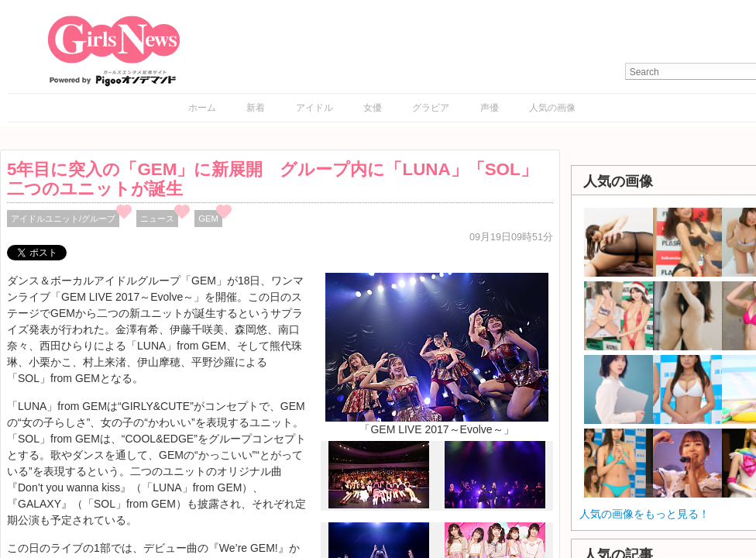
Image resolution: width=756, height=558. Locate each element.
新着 (256, 108)
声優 (490, 108)
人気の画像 (552, 108)
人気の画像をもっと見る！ (644, 514)
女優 (373, 108)
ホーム (202, 108)
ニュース (157, 219)
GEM (208, 219)
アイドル (314, 108)
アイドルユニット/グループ (63, 219)
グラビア (431, 108)
